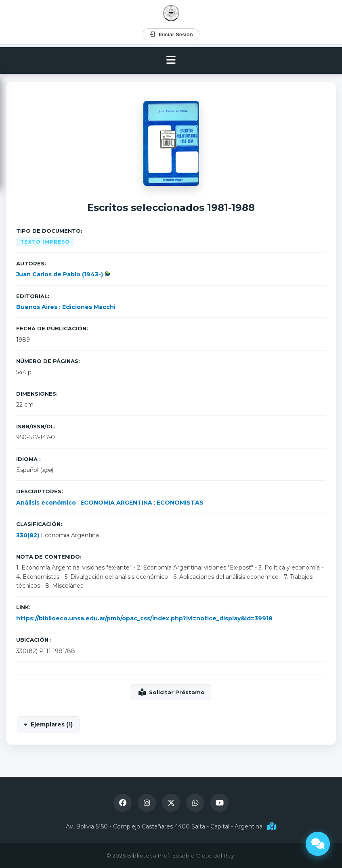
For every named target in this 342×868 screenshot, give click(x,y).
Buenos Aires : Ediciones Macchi (66, 307)
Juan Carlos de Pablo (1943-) (60, 274)
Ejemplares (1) (52, 724)
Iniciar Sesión (171, 34)
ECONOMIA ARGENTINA (116, 503)
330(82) (28, 535)
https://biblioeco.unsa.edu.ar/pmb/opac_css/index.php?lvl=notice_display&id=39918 (144, 618)
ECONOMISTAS (180, 503)
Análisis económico (46, 503)
